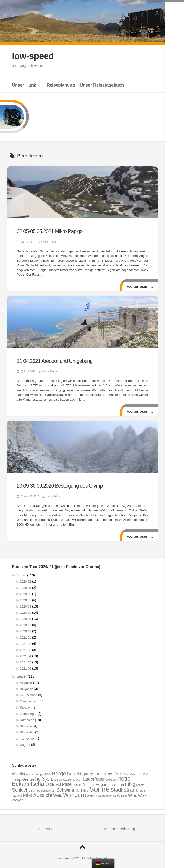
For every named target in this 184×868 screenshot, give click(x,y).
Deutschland (29, 692)
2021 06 (26, 666)
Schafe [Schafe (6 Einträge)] (140, 782)
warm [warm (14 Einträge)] (92, 793)
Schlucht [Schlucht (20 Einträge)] (21, 787)
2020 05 (26, 585)
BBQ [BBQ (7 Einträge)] (48, 772)
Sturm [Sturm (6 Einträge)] (143, 788)
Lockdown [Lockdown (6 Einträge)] (111, 777)
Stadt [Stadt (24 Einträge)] (116, 787)
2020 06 (26, 591)
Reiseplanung (61, 85)
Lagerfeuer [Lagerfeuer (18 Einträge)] (94, 776)
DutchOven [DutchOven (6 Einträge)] (130, 772)
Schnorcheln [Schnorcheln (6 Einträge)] (48, 788)
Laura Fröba (48, 241)
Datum (21, 573)
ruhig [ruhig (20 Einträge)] (130, 781)
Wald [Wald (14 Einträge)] (58, 793)
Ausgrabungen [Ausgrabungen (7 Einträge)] (35, 772)
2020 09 (26, 610)
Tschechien (28, 736)
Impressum (46, 826)
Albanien (26, 680)
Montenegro (28, 711)
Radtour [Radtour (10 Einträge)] (89, 782)
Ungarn (25, 742)
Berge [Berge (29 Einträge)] (59, 771)
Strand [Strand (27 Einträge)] (131, 787)
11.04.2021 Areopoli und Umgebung (51, 360)
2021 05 (26, 660)
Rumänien (27, 717)
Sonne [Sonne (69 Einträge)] (100, 786)
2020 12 (26, 629)
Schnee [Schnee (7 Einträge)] (35, 788)
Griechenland (29, 699)
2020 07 (26, 598)
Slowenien (27, 730)
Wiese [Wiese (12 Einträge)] (122, 793)
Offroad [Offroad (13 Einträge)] (55, 782)
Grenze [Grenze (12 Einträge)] (28, 777)
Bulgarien (26, 686)
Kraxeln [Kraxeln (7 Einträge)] (78, 777)
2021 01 (26, 635)
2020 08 (26, 604)
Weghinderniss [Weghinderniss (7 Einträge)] (107, 793)
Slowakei (26, 724)
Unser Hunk (24, 85)
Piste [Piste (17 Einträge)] (67, 782)
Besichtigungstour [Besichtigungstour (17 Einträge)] (85, 771)
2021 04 (26, 654)
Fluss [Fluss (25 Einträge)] (143, 771)
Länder (22, 674)
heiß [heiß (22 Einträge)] (40, 776)
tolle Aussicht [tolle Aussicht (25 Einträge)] (37, 792)
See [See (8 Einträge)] (86, 788)
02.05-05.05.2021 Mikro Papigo (47, 231)
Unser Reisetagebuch (102, 85)
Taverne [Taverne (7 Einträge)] (17, 793)
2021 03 (26, 647)
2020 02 (26, 579)
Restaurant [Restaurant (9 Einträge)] (116, 782)
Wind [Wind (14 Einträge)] (133, 793)
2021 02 (26, 641)
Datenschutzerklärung (119, 826)
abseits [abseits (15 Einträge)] (18, 771)
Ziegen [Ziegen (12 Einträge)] (18, 797)
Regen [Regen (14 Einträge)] (101, 782)
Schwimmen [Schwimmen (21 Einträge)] (69, 787)
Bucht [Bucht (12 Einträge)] (108, 771)
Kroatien (26, 705)
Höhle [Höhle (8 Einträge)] (49, 777)
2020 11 (26, 622)
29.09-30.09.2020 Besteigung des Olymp (56, 484)
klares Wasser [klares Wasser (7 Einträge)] (63, 777)
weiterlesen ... (140, 285)
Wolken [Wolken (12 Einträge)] (144, 793)
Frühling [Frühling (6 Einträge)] (17, 777)
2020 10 (26, 616)
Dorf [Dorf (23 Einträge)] (118, 771)
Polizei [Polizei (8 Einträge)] (77, 782)
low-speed (34, 56)
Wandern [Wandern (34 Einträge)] (75, 792)
